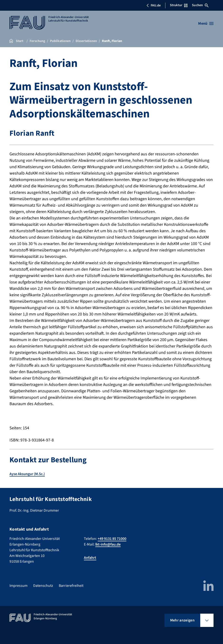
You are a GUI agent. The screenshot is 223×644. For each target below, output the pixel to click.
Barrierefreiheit (71, 586)
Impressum (18, 586)
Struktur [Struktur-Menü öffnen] (179, 5)
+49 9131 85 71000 (112, 539)
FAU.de (154, 5)
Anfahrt (90, 558)
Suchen (200, 5)
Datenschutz (43, 586)
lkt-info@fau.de (108, 544)
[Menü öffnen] (206, 23)
